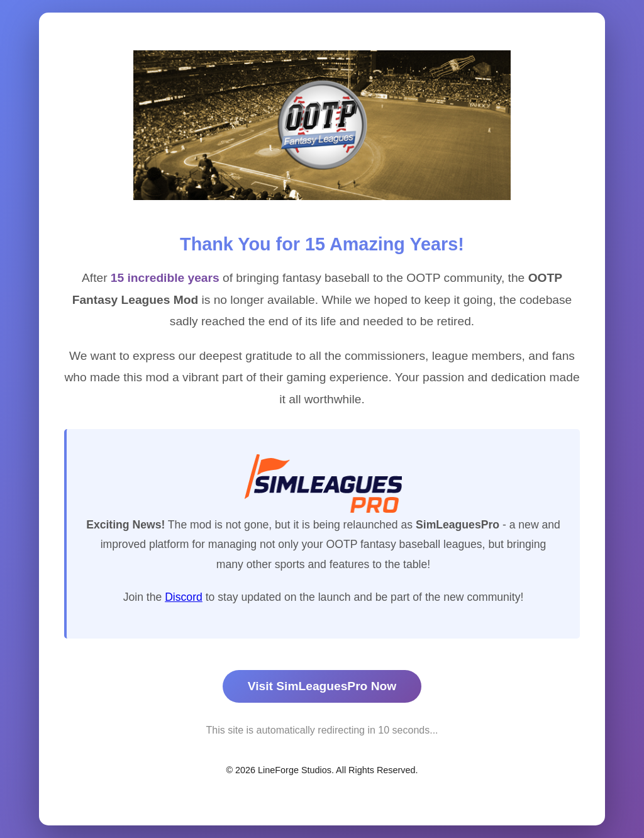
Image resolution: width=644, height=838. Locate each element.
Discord (184, 597)
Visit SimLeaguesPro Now (322, 686)
